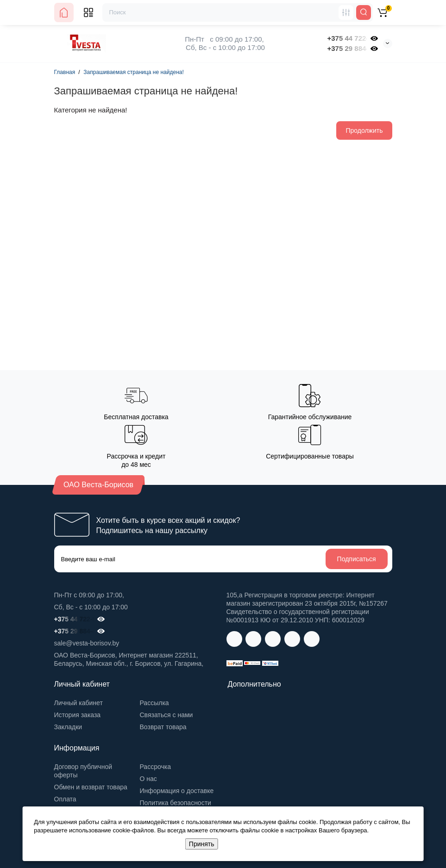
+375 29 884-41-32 (347, 48)
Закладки (68, 727)
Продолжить (364, 130)
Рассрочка (155, 767)
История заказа (78, 715)
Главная (65, 72)
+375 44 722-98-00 (347, 38)
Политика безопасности (176, 803)
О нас (148, 779)
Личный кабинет (79, 703)
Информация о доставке (177, 791)
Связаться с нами (166, 715)
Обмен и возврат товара (91, 787)
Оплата (65, 799)
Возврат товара (163, 727)
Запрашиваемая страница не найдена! (133, 72)
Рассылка (154, 703)
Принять (202, 844)
